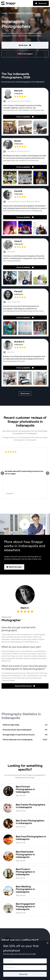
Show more (25, 393)
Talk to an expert (25, 54)
